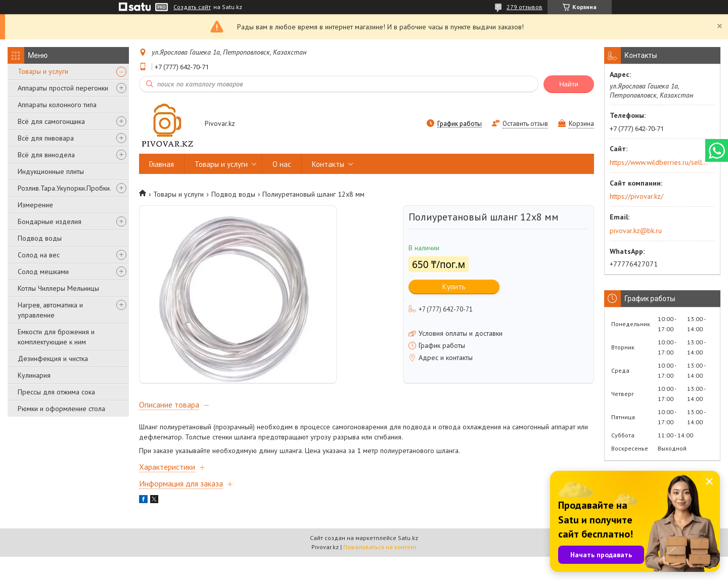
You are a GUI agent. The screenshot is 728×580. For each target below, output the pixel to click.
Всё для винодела (46, 155)
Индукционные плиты (51, 171)
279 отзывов (525, 7)
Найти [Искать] (569, 84)
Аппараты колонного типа (57, 105)
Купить (454, 286)
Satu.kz (408, 561)
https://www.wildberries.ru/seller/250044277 (659, 162)
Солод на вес (39, 255)
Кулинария (34, 375)
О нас (282, 164)
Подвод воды (40, 238)
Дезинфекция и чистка (53, 359)
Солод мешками (43, 272)
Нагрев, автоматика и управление (50, 310)
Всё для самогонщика (51, 121)
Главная (162, 164)
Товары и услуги (43, 71)
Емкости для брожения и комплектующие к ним (56, 337)
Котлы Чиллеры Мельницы (58, 288)
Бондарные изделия (50, 221)
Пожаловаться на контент (380, 570)
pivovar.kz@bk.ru (636, 231)
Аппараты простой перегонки (63, 88)
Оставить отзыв (525, 124)
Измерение (35, 205)
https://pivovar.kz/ (636, 196)
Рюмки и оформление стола (61, 409)
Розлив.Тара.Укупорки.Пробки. (64, 188)
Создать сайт (192, 7)
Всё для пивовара (46, 138)
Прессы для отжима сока (56, 392)
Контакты (328, 164)
